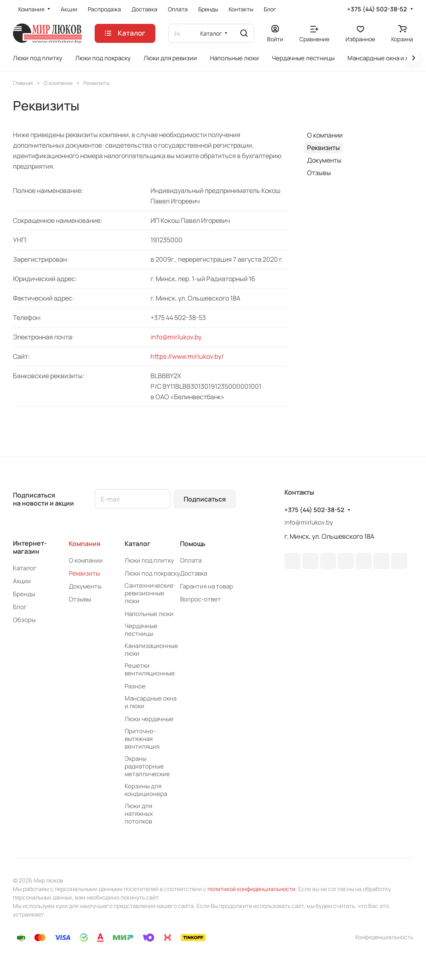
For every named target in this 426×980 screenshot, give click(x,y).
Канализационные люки (151, 650)
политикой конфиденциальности (251, 889)
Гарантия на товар (207, 586)
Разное (135, 686)
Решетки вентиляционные (150, 669)
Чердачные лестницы (141, 630)
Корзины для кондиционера (146, 790)
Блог (20, 607)
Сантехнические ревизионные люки (149, 593)
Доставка (194, 573)
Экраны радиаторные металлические (147, 766)
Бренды (24, 594)
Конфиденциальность (384, 937)
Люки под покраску (152, 573)
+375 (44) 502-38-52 (377, 9)
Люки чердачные (149, 719)
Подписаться (205, 499)
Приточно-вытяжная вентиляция (142, 739)
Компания (85, 544)
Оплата (191, 560)
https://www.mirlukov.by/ (187, 356)
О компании (325, 135)
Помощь (193, 544)
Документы (324, 160)
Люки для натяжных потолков (139, 814)
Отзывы (319, 173)
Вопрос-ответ (200, 599)
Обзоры (24, 620)
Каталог (25, 568)
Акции (22, 581)
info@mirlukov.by (176, 337)
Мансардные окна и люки (150, 702)
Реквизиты (323, 148)
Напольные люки (149, 614)
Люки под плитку (149, 560)
